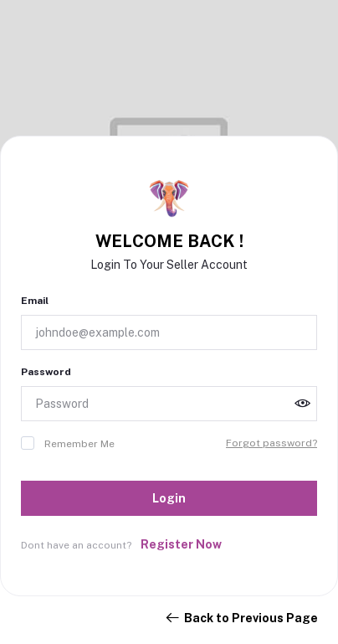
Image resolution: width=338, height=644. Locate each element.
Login (169, 498)
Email (35, 301)
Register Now (181, 544)
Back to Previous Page (241, 618)
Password (46, 372)
